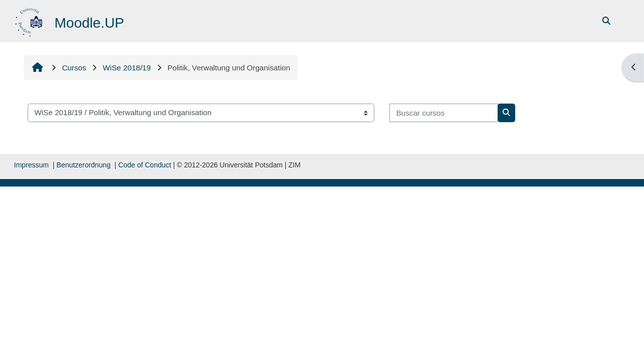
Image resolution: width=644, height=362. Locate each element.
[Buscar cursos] (444, 113)
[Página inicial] (30, 20)
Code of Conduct (145, 165)
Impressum (31, 165)
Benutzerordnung (83, 165)
